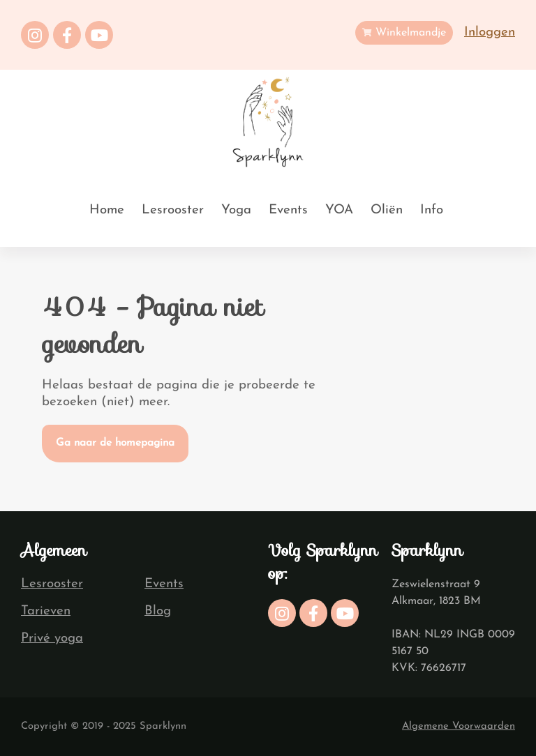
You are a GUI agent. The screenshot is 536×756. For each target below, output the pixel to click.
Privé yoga (52, 638)
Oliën (387, 210)
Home (107, 210)
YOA (339, 210)
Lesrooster (173, 210)
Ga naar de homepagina (115, 443)
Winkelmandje (404, 33)
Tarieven (46, 611)
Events (288, 210)
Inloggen (490, 32)
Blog (158, 611)
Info (432, 210)
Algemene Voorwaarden (459, 726)
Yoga (236, 210)
